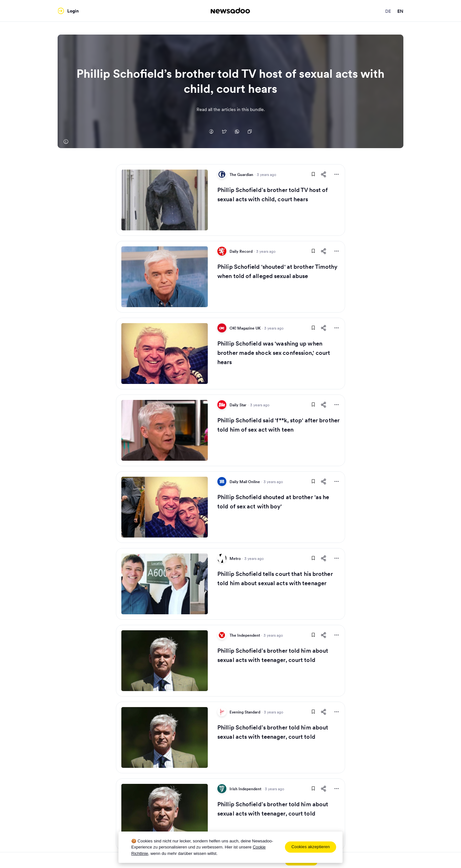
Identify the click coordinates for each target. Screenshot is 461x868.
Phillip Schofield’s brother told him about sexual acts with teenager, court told (273, 655)
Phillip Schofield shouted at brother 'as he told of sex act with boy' (273, 502)
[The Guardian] (66, 142)
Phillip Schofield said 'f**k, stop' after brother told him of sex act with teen (279, 425)
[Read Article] (165, 200)
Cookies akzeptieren (311, 847)
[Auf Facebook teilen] (211, 132)
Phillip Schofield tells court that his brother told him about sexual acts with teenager (275, 578)
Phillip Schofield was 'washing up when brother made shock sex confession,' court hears (274, 353)
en (400, 11)
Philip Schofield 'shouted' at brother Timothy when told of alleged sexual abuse (278, 271)
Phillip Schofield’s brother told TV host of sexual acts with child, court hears (273, 195)
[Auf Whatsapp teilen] (237, 132)
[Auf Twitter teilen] (224, 132)
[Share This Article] (324, 174)
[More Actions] (336, 174)
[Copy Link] (250, 132)
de (388, 11)
